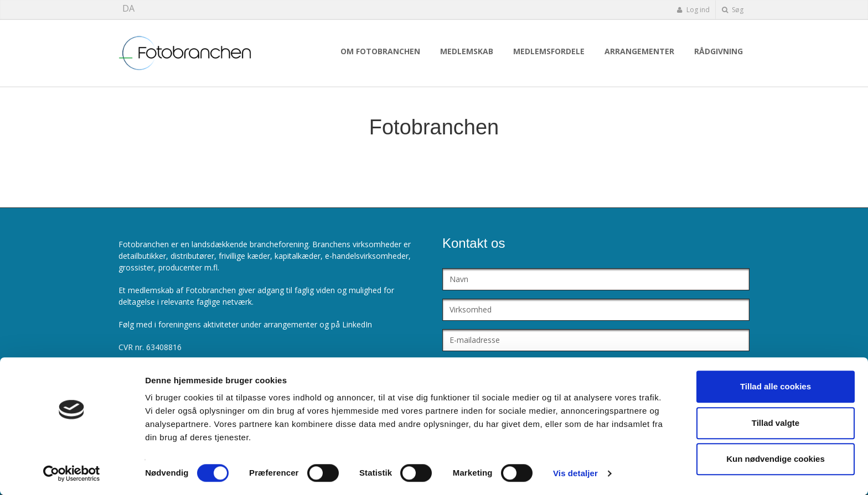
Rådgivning (719, 51)
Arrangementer (639, 51)
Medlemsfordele (549, 51)
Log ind (693, 10)
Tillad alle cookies (776, 386)
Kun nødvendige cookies (776, 459)
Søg (733, 10)
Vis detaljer (575, 473)
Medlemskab (467, 51)
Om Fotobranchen (380, 51)
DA (128, 8)
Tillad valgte (776, 423)
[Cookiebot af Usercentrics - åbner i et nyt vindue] (72, 473)
